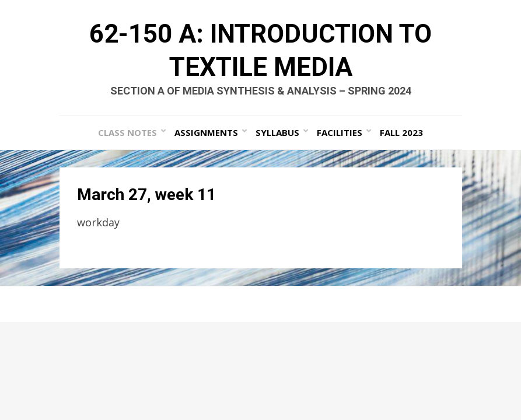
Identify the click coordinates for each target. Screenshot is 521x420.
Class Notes (127, 132)
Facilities (340, 132)
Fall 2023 (401, 132)
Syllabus (277, 132)
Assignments (206, 132)
